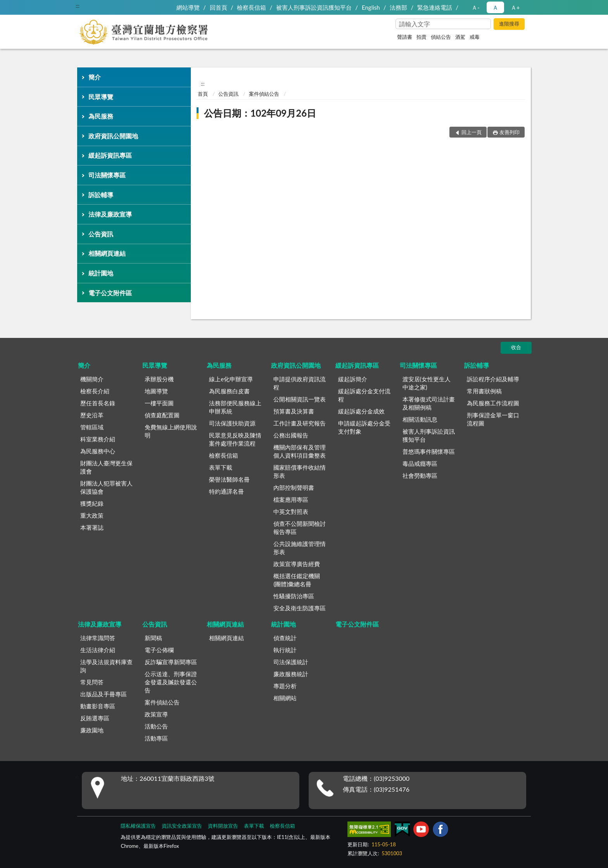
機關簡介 (92, 379)
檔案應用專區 (291, 499)
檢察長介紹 (95, 391)
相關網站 (285, 698)
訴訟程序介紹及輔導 (493, 379)
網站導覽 (188, 7)
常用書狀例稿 (484, 391)
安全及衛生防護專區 (300, 608)
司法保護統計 (291, 662)
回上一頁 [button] (472, 132)
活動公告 (156, 726)
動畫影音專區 (98, 706)
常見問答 (92, 682)
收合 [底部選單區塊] (516, 347)
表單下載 (221, 467)
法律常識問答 (98, 638)
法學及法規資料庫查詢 (106, 666)
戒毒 (475, 37)
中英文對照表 (291, 511)
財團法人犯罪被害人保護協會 (106, 487)
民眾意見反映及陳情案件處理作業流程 (235, 439)
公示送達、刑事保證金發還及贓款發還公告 (171, 682)
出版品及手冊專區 (104, 694)
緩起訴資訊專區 (110, 155)
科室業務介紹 (98, 439)
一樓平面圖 (159, 403)
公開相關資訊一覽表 (300, 399)
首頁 (203, 94)
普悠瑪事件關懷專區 (429, 451)
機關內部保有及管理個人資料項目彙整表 (300, 451)
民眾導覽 (101, 97)
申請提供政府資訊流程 (300, 383)
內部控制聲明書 (294, 487)
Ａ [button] (495, 7)
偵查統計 (285, 638)
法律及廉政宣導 (110, 214)
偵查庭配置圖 (162, 415)
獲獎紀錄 (92, 503)
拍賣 (421, 37)
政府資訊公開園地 (113, 136)
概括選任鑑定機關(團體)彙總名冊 (297, 580)
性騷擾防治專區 (294, 596)
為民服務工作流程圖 (493, 403)
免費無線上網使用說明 (171, 431)
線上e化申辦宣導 (231, 379)
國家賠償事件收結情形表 (300, 471)
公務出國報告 (291, 435)
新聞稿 (153, 638)
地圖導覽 (156, 391)
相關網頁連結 (107, 253)
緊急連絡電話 (435, 7)
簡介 (95, 77)
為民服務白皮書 (229, 391)
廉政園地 (92, 730)
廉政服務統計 (291, 674)
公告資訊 (101, 234)
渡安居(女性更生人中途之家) (427, 383)
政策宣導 (156, 714)
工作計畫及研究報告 (300, 423)
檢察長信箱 (251, 7)
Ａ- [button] (476, 7)
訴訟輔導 (101, 195)
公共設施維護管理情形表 (300, 548)
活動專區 (156, 738)
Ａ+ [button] (515, 7)
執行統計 (285, 650)
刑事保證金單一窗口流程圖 (493, 419)
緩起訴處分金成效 (361, 411)
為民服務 (101, 116)
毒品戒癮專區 (420, 463)
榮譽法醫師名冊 (229, 479)
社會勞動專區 (420, 475)
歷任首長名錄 (98, 403)
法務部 (398, 7)
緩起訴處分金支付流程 (364, 395)
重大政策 (92, 515)
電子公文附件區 (110, 293)
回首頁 (218, 7)
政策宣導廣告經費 (297, 564)
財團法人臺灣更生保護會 (106, 467)
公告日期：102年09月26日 (260, 113)
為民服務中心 (98, 451)
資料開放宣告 (223, 826)
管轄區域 (92, 427)
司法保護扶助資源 (232, 423)
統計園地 (101, 273)
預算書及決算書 (294, 411)
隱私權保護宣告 (138, 826)
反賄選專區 (95, 718)
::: (78, 6)
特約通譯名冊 (226, 491)
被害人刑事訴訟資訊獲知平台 (314, 7)
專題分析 (285, 686)
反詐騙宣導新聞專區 (171, 662)
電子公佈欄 (159, 650)
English (371, 7)
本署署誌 (92, 527)
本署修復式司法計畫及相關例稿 (429, 403)
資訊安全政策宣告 (182, 826)
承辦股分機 (159, 379)
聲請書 (405, 37)
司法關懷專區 (107, 175)
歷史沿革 (92, 415)
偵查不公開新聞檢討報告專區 (300, 528)
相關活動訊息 (420, 419)
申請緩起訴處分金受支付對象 (364, 427)
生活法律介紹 (98, 650)
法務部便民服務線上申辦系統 (235, 407)
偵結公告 (441, 37)
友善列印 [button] (510, 132)
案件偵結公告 (264, 94)
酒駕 (460, 37)
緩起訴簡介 (353, 379)
